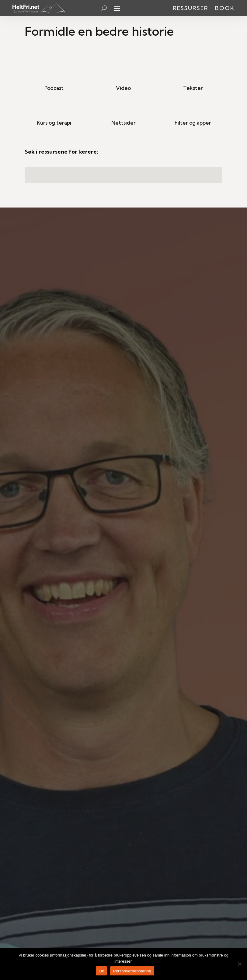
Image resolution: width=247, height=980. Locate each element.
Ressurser (191, 9)
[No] (239, 964)
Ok (101, 971)
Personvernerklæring (132, 971)
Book (225, 9)
